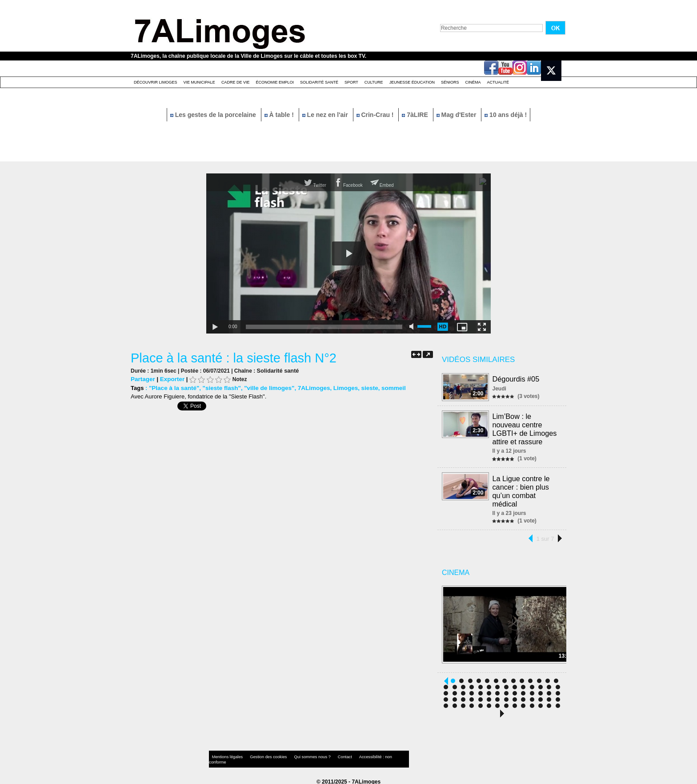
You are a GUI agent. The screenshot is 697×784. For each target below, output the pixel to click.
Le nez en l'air (326, 115)
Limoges (338, 388)
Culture (374, 82)
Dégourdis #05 (516, 379)
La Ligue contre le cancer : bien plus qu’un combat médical (521, 489)
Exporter (171, 379)
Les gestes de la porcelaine (214, 115)
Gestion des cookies (262, 755)
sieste (362, 388)
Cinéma (473, 82)
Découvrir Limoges (156, 82)
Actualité (498, 82)
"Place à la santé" (173, 388)
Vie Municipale (199, 82)
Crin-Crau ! (376, 115)
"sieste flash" (219, 388)
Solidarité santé (319, 82)
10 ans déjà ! (506, 115)
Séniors (450, 82)
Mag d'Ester (457, 115)
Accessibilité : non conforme (366, 755)
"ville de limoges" (265, 388)
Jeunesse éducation (412, 82)
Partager (142, 379)
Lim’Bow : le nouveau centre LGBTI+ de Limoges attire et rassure (525, 428)
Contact (331, 755)
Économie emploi (275, 82)
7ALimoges (308, 388)
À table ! (280, 115)
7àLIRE (416, 115)
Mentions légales (226, 755)
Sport (351, 82)
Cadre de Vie (236, 82)
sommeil (385, 388)
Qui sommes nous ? (302, 755)
